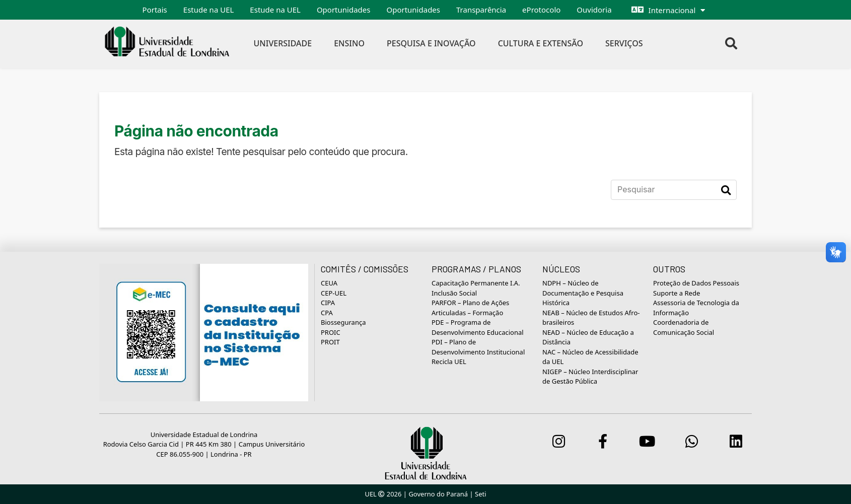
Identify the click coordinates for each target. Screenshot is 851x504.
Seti (481, 494)
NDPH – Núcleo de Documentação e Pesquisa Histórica (583, 293)
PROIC (331, 332)
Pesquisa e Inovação (431, 43)
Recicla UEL (449, 362)
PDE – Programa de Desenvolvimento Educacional (478, 327)
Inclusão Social (454, 293)
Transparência (481, 10)
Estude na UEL (209, 10)
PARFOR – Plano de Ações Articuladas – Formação (470, 308)
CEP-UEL (334, 293)
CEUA (329, 283)
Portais (155, 10)
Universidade (283, 43)
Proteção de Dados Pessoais (696, 283)
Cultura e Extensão (541, 43)
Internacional (672, 10)
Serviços (624, 43)
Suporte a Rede (677, 293)
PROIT (330, 342)
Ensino (349, 43)
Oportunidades (344, 10)
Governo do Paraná (438, 494)
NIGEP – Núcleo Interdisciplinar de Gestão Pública (590, 377)
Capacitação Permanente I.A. (476, 283)
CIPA (328, 303)
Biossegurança (343, 322)
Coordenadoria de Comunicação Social (684, 327)
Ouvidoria (594, 10)
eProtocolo (541, 10)
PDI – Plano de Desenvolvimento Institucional (478, 347)
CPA (327, 313)
